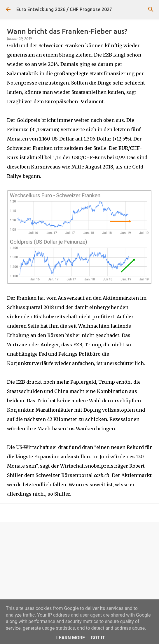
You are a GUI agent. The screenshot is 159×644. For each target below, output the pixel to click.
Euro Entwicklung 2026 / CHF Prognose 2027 (64, 9)
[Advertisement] (79, 572)
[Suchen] (151, 9)
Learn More (71, 638)
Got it (98, 638)
